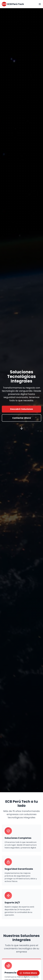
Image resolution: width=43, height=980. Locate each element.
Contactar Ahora (21, 418)
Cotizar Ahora (28, 973)
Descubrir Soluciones (22, 409)
